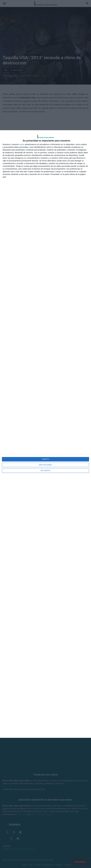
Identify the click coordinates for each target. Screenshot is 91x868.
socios (22, 144)
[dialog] (45, 434)
